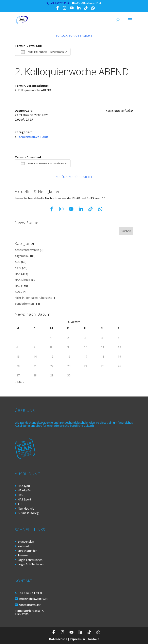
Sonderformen (24, 304)
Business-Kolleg (28, 513)
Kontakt (93, 639)
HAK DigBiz (22, 280)
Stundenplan (26, 542)
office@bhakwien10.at (33, 599)
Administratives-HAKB (33, 137)
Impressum (77, 639)
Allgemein (21, 256)
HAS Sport (24, 499)
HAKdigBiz (25, 490)
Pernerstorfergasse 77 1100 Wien (30, 612)
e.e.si (18, 268)
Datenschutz (58, 639)
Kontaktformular (29, 605)
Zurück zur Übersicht (74, 35)
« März (19, 382)
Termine (23, 555)
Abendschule (26, 508)
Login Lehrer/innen (30, 560)
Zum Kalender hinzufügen (43, 52)
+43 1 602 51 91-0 (30, 593)
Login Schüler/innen (31, 564)
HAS (18, 286)
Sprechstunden (27, 551)
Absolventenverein (27, 250)
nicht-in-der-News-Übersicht (33, 298)
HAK (18, 274)
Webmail (23, 546)
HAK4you (24, 486)
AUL (18, 262)
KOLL (18, 292)
